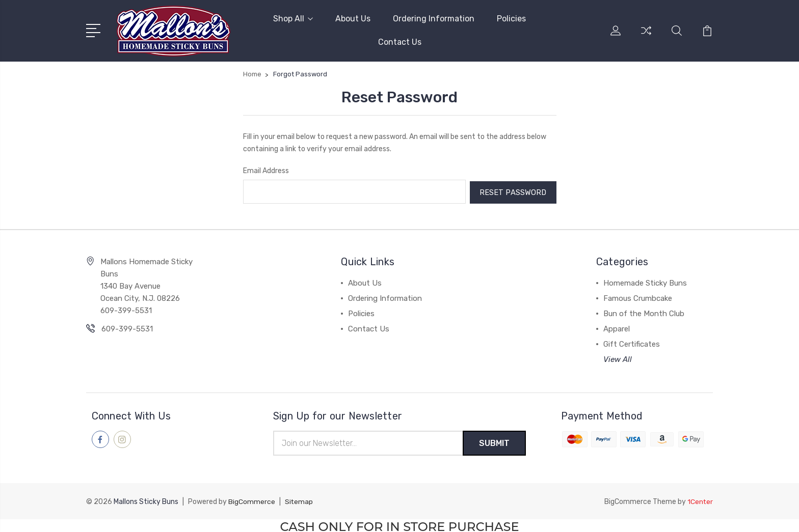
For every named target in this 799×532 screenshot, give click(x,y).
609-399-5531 (127, 327)
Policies (511, 19)
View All (618, 357)
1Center (700, 500)
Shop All (293, 19)
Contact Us (400, 42)
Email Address (266, 170)
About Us (353, 19)
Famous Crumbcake (638, 296)
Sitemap (299, 500)
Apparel (617, 327)
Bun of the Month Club (644, 312)
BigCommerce (252, 500)
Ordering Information (434, 19)
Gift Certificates (632, 342)
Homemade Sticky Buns (645, 281)
